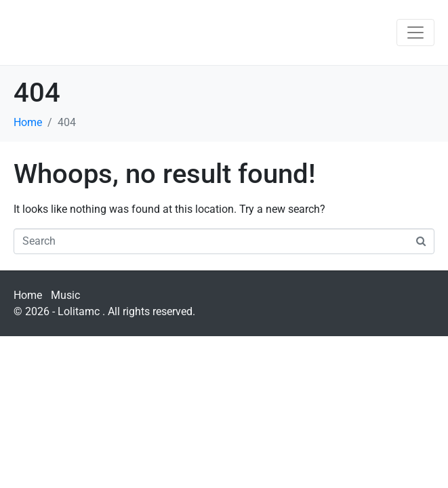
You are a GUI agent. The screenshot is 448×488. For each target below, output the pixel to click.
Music (65, 295)
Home (28, 295)
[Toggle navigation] (415, 33)
